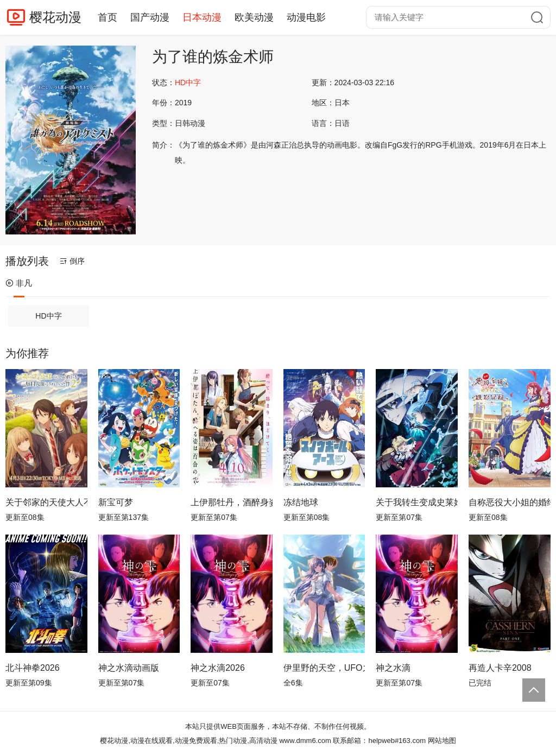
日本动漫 (202, 17)
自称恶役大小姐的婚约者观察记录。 (510, 502)
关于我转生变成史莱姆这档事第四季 (417, 502)
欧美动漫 (254, 17)
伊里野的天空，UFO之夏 (324, 668)
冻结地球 (301, 502)
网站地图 (442, 741)
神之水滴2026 (218, 668)
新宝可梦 (116, 502)
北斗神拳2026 (33, 668)
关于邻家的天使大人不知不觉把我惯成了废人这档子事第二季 (46, 502)
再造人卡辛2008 (500, 668)
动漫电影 (306, 17)
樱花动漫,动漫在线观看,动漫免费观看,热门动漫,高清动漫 (188, 741)
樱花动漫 (55, 17)
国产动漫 (150, 17)
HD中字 (48, 316)
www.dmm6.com (305, 741)
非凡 (19, 283)
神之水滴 (393, 668)
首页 (108, 17)
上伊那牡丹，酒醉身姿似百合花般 (232, 502)
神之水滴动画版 (129, 668)
